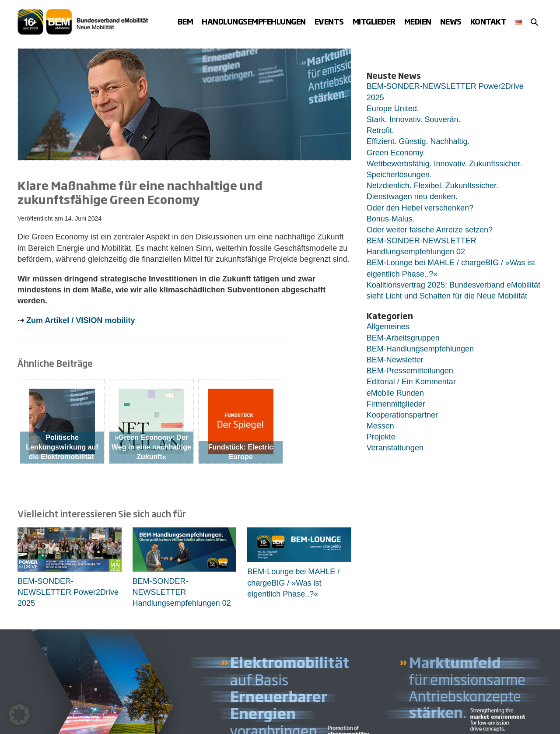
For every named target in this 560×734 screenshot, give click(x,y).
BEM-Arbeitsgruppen (403, 338)
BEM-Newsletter (395, 360)
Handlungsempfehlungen (254, 21)
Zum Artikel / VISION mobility (80, 320)
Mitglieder (374, 21)
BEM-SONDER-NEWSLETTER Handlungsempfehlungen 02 (182, 592)
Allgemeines (388, 327)
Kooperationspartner (402, 415)
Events (329, 21)
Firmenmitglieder (396, 404)
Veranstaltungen (395, 448)
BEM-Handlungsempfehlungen (420, 349)
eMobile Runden (395, 393)
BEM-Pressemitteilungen (410, 371)
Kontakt (488, 21)
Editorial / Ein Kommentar (411, 382)
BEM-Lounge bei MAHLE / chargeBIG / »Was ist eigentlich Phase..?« (293, 583)
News (451, 21)
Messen (380, 426)
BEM (185, 21)
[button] (534, 22)
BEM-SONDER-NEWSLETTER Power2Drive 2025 (68, 592)
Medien (418, 21)
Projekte (381, 437)
